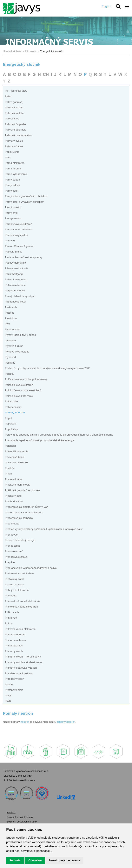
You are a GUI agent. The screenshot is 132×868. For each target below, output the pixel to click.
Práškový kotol (13, 496)
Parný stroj (11, 213)
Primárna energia (15, 634)
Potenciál (10, 446)
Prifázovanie (12, 612)
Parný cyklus (12, 185)
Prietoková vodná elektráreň (21, 607)
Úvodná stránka (12, 51)
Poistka (9, 374)
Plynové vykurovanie (17, 352)
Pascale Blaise (14, 252)
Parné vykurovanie (16, 174)
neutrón (25, 722)
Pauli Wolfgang (14, 274)
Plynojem (10, 341)
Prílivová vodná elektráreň (20, 629)
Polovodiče (11, 401)
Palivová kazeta (14, 107)
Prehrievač (11, 535)
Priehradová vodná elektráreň (22, 601)
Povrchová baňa (14, 457)
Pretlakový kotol (14, 579)
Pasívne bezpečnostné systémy (23, 257)
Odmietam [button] (35, 860)
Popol (8, 418)
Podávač (10, 363)
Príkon (9, 623)
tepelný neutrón (66, 722)
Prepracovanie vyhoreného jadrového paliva (31, 568)
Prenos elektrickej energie (20, 540)
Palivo (8, 96)
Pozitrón (10, 468)
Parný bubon (12, 180)
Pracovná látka (14, 479)
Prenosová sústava (16, 557)
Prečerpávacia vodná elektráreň (24, 512)
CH (46, 74)
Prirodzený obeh (15, 679)
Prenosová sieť (14, 551)
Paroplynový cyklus (16, 235)
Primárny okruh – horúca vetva (23, 657)
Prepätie (10, 562)
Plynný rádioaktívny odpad (20, 335)
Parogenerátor (13, 218)
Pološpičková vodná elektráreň (23, 390)
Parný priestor (13, 207)
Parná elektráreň (15, 163)
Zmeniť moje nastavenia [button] (64, 860)
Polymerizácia (13, 407)
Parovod (10, 241)
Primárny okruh (14, 651)
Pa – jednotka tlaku (16, 91)
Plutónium (11, 318)
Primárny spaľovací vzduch (21, 668)
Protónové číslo (14, 690)
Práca (8, 474)
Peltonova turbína (15, 285)
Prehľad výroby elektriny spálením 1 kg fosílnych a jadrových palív (44, 529)
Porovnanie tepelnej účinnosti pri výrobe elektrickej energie (39, 440)
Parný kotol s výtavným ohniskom (25, 202)
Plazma (9, 313)
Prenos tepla (12, 546)
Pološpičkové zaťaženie (19, 396)
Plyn (7, 324)
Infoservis (31, 51)
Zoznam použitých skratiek (22, 822)
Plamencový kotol (15, 302)
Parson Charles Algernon (20, 246)
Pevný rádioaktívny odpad (20, 296)
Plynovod (10, 357)
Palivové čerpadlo (15, 124)
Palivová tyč (12, 119)
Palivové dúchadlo (16, 130)
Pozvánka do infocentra (20, 817)
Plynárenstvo (13, 329)
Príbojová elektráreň (17, 590)
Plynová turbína (14, 346)
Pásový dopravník (15, 263)
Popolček (10, 424)
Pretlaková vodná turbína (20, 573)
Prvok (8, 696)
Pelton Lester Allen (16, 279)
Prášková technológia (18, 485)
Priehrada (11, 596)
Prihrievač (11, 618)
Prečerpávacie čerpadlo (19, 518)
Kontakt (11, 812)
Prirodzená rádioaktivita (19, 673)
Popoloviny (11, 429)
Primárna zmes (14, 646)
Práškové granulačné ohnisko (22, 490)
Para (8, 157)
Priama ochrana (14, 584)
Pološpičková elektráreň (19, 385)
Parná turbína (13, 169)
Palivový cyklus (14, 141)
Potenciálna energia (17, 451)
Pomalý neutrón (15, 413)
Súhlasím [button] (15, 860)
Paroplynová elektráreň (19, 224)
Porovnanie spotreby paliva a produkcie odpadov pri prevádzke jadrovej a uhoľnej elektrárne (59, 435)
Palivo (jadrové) (14, 102)
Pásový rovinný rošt (16, 268)
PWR (8, 701)
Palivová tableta (14, 113)
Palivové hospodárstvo (18, 135)
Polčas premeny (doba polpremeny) (26, 379)
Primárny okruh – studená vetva (24, 662)
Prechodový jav (14, 501)
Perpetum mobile (15, 291)
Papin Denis (12, 152)
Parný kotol (11, 191)
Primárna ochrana (15, 640)
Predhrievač (12, 524)
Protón (9, 684)
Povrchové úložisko (16, 462)
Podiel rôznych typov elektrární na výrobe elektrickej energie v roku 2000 (48, 368)
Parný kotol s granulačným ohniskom (26, 196)
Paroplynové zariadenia (19, 229)
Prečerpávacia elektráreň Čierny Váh (26, 507)
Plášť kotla (11, 307)
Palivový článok (14, 146)
